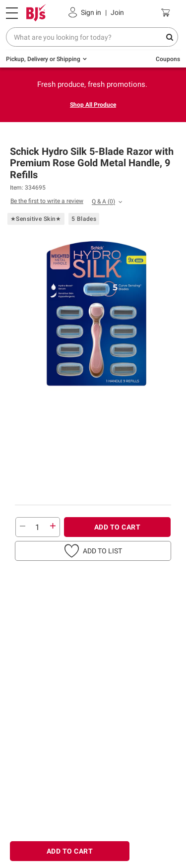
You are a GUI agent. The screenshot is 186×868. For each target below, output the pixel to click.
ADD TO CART (118, 527)
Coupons (168, 59)
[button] (93, 551)
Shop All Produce (93, 105)
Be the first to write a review (47, 201)
